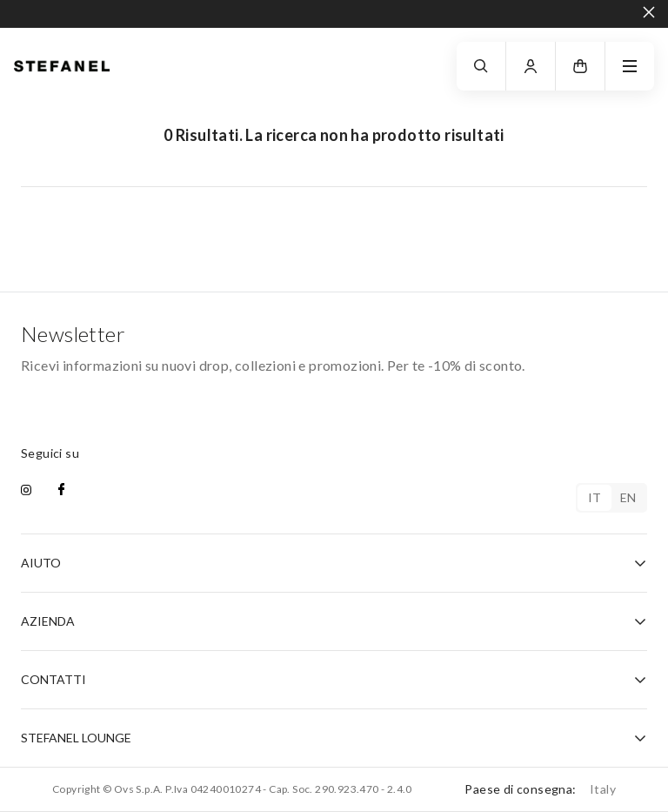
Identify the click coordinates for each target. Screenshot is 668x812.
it (595, 497)
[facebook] (61, 491)
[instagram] (26, 491)
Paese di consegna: (540, 789)
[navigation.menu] (630, 66)
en (628, 497)
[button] (580, 66)
